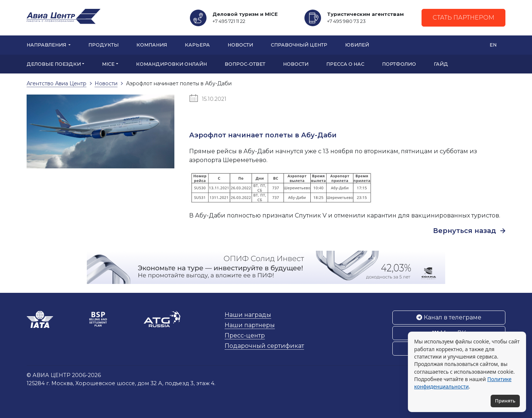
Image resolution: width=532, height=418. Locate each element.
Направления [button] (47, 45)
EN (493, 45)
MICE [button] (108, 64)
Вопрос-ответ (245, 64)
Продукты (103, 45)
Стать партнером (463, 18)
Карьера (197, 45)
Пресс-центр (245, 335)
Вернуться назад (469, 231)
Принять (505, 401)
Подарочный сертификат (264, 346)
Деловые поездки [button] (54, 64)
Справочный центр (299, 45)
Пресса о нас (345, 64)
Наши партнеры (250, 325)
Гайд (441, 64)
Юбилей (357, 45)
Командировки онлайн (171, 64)
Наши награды (248, 315)
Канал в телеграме (449, 317)
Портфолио (399, 64)
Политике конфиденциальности (463, 383)
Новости (240, 45)
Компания (152, 45)
